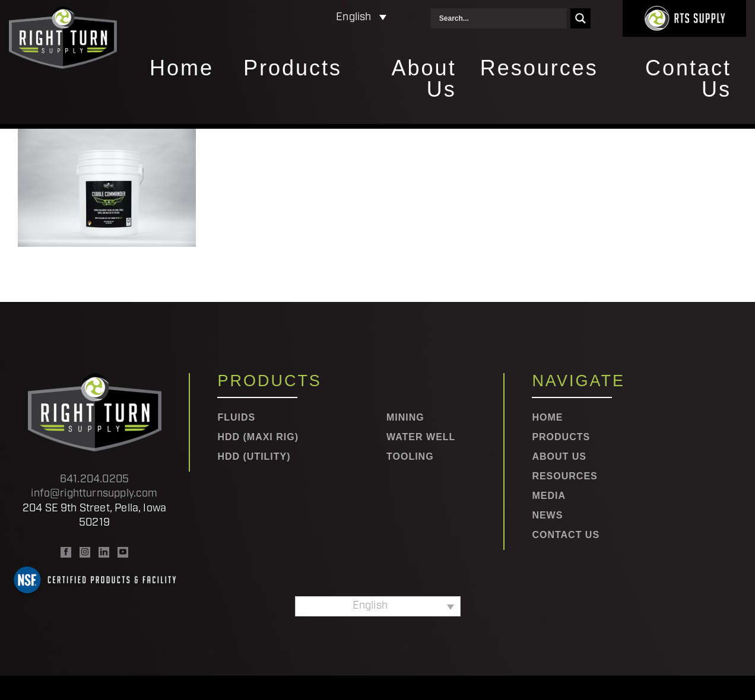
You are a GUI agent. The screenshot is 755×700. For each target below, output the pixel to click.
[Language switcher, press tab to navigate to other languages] (310, 18)
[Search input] (502, 18)
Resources (539, 69)
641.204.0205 (94, 480)
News (547, 516)
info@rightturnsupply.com (94, 494)
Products (293, 69)
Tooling (410, 457)
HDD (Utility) (254, 457)
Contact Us (688, 79)
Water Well (421, 437)
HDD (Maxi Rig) (258, 437)
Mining (405, 418)
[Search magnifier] (580, 18)
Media (549, 496)
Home (182, 69)
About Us (424, 79)
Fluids (236, 418)
